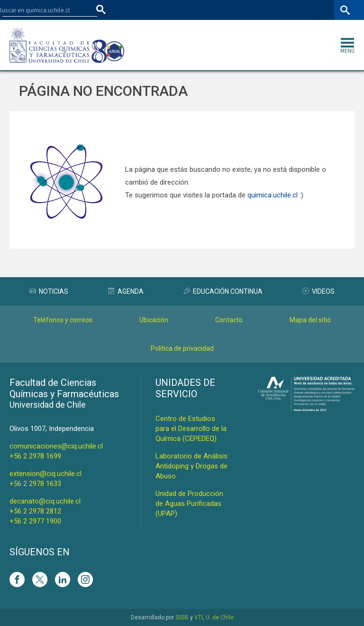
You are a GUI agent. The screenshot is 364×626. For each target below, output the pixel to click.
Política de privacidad (182, 348)
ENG (325, 10)
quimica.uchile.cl (273, 195)
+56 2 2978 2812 (35, 511)
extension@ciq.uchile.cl (45, 474)
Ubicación (154, 320)
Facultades (175, 10)
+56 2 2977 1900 (35, 521)
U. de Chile (220, 617)
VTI (199, 617)
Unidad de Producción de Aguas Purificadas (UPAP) (189, 504)
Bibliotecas (295, 10)
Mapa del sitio (310, 320)
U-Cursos (224, 10)
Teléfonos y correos (63, 320)
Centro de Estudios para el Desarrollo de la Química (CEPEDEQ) (191, 429)
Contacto (229, 320)
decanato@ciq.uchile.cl (45, 501)
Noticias (49, 291)
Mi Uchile (258, 10)
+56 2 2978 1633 (35, 484)
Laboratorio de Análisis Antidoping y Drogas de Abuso (191, 466)
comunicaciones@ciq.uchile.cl (56, 446)
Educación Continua (223, 291)
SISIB (182, 617)
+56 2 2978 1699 (35, 456)
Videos (318, 291)
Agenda (126, 291)
